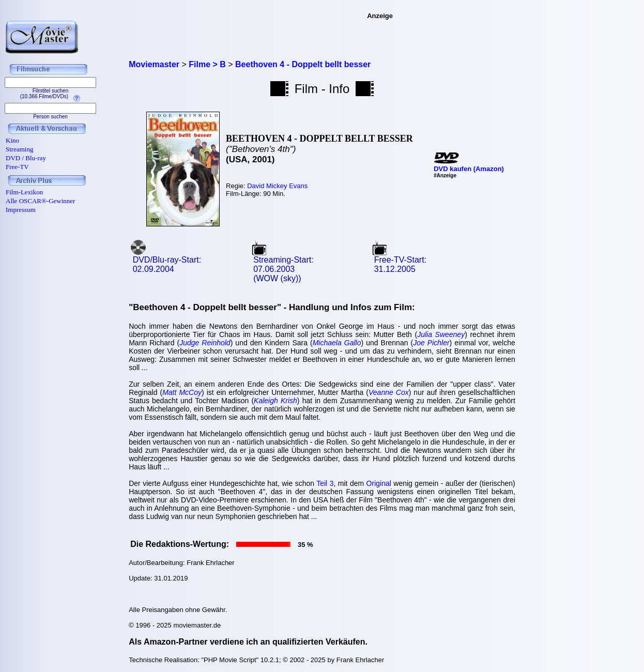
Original (379, 483)
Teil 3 (325, 483)
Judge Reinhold (205, 343)
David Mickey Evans (277, 186)
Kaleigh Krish (275, 401)
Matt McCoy (182, 392)
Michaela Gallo (337, 343)
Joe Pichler (431, 343)
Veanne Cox (389, 392)
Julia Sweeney (441, 334)
